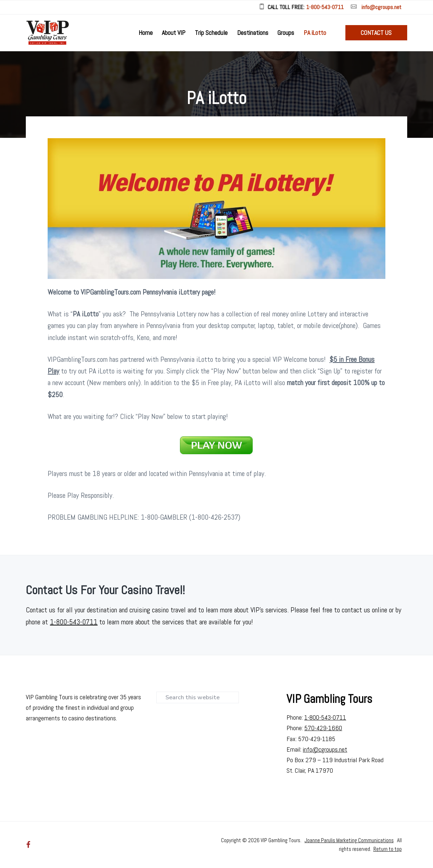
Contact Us (376, 33)
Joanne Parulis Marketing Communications (349, 840)
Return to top (388, 849)
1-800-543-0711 (325, 7)
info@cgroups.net (381, 7)
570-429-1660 (323, 728)
